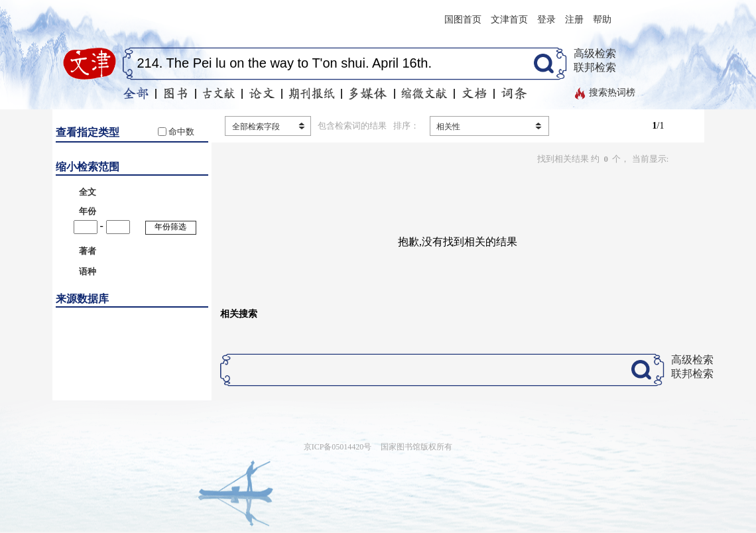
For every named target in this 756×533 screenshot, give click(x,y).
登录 (546, 20)
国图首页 (463, 20)
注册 (574, 20)
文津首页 (509, 20)
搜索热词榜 (612, 92)
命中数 (181, 132)
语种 (88, 271)
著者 (88, 251)
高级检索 (595, 53)
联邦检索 (595, 67)
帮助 (602, 20)
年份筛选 (170, 227)
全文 (88, 192)
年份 (88, 211)
